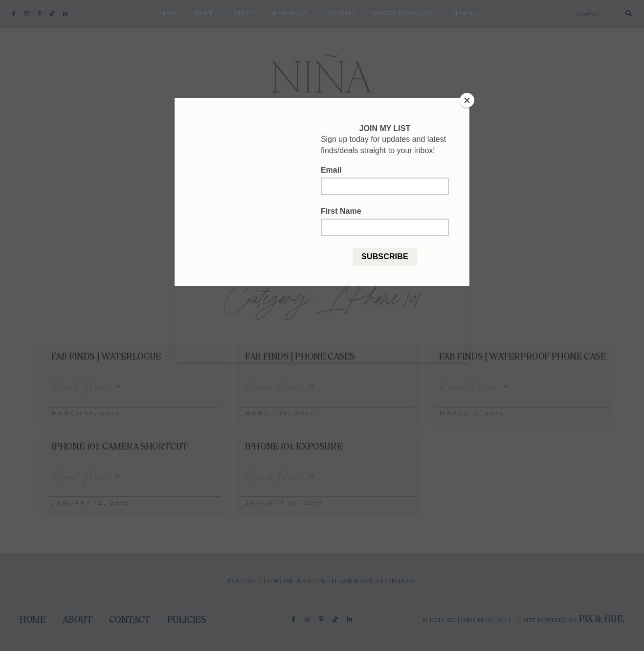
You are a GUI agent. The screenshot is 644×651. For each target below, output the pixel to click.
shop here (468, 14)
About (203, 14)
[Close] (467, 100)
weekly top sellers (404, 14)
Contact (242, 14)
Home (169, 14)
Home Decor (290, 14)
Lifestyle (340, 14)
